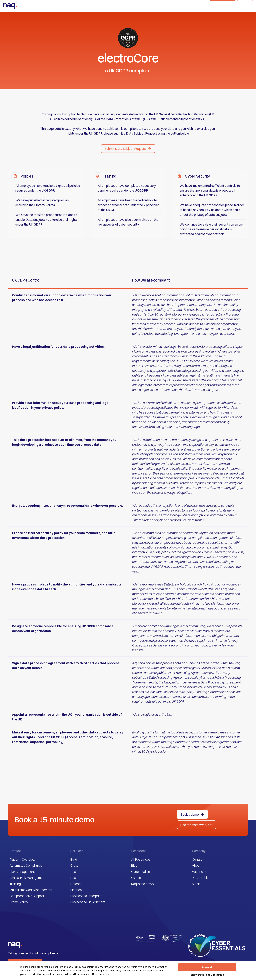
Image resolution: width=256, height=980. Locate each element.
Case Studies (141, 872)
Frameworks (19, 902)
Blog (134, 865)
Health (75, 878)
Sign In (245, 6)
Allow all (207, 967)
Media (196, 884)
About (196, 865)
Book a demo (222, 6)
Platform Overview (22, 859)
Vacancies (200, 872)
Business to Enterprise (86, 896)
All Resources (141, 859)
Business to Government (88, 902)
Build (74, 859)
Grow (74, 865)
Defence (76, 884)
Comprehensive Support (27, 896)
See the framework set (196, 825)
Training (15, 884)
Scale (74, 872)
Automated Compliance (26, 865)
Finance (76, 890)
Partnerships (201, 878)
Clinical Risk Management (27, 878)
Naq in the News (142, 884)
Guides (136, 878)
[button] (128, 149)
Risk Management (22, 872)
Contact (198, 859)
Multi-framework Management (31, 890)
